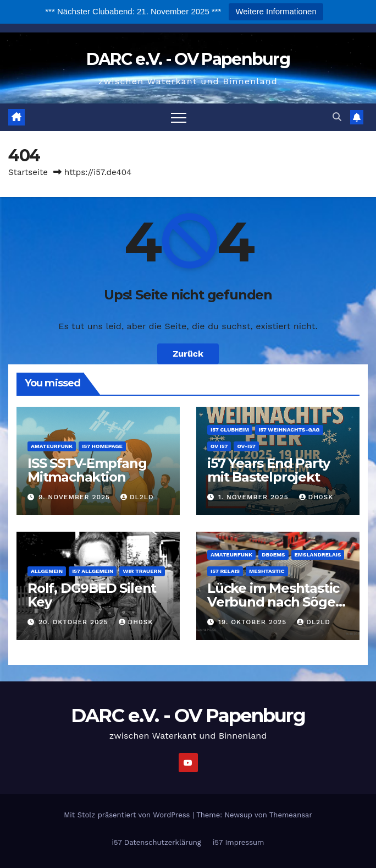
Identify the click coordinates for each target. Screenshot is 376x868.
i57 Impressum (238, 842)
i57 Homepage (102, 446)
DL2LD (137, 497)
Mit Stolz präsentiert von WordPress (128, 815)
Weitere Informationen (276, 11)
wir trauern (142, 571)
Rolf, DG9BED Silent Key (92, 595)
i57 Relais (225, 571)
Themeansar (291, 815)
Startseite (28, 172)
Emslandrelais (318, 555)
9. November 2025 (76, 497)
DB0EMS (273, 555)
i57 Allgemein (93, 571)
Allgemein (47, 571)
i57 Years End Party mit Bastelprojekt (269, 470)
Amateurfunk (52, 446)
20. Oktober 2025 (75, 622)
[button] (337, 117)
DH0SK (316, 497)
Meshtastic (267, 571)
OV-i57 (246, 446)
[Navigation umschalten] (179, 117)
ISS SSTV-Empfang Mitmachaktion (87, 470)
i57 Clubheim (230, 430)
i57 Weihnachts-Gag (289, 430)
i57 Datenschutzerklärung (157, 842)
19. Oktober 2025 (254, 622)
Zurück (188, 354)
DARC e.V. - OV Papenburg (188, 59)
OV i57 (219, 446)
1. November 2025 (255, 497)
